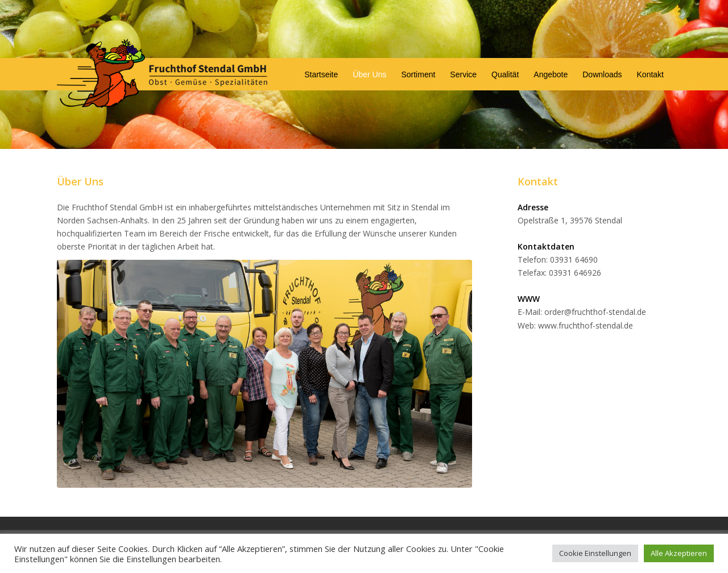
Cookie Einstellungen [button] (595, 553)
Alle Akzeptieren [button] (679, 553)
